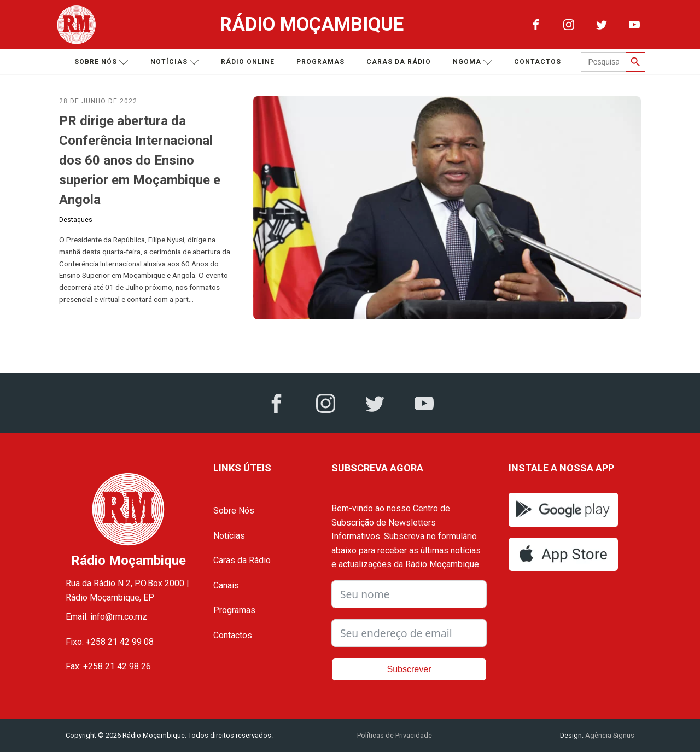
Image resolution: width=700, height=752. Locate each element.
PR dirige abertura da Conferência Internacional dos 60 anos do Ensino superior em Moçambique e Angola (140, 160)
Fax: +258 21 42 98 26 (108, 666)
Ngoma (473, 62)
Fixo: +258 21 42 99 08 (110, 642)
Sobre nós (101, 62)
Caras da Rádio (399, 62)
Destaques (76, 220)
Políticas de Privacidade (395, 735)
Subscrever (409, 669)
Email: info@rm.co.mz (106, 617)
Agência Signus (609, 735)
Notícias (175, 62)
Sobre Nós (234, 511)
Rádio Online (248, 62)
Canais (226, 585)
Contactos (538, 62)
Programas (320, 62)
